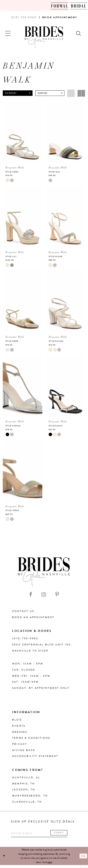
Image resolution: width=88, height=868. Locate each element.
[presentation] (23, 132)
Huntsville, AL (26, 779)
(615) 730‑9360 (25, 640)
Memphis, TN (23, 785)
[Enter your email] (44, 836)
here (50, 865)
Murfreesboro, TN (30, 797)
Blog (17, 722)
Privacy (20, 746)
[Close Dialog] (4, 859)
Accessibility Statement (35, 758)
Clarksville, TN (27, 803)
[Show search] (79, 33)
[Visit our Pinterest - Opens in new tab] (57, 596)
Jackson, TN (23, 791)
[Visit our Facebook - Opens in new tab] (31, 596)
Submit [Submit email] (68, 835)
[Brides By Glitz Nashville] (44, 37)
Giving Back (24, 752)
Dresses (20, 734)
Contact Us (23, 613)
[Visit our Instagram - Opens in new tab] (44, 596)
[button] (8, 33)
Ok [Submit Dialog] (83, 859)
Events (19, 727)
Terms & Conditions (31, 740)
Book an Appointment (33, 619)
